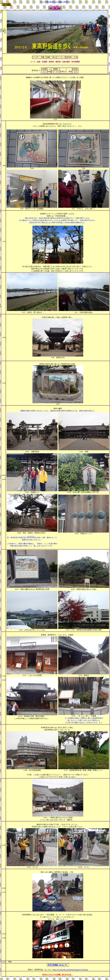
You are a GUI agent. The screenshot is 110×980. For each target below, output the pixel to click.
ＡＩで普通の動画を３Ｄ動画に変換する (55, 2)
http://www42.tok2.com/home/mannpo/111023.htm (71, 970)
